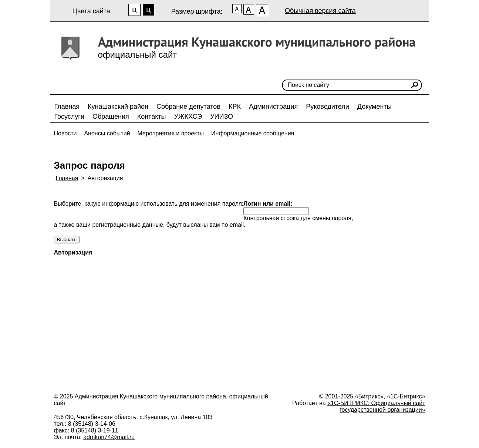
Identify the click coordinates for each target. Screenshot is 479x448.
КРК (235, 107)
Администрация (273, 107)
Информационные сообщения (253, 133)
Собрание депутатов (188, 107)
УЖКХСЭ (188, 117)
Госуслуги (69, 117)
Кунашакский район (118, 107)
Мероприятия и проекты (171, 133)
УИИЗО (222, 117)
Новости (65, 133)
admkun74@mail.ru (109, 437)
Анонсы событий (107, 133)
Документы (375, 107)
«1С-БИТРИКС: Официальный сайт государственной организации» (376, 406)
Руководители (328, 107)
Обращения (111, 117)
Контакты (152, 117)
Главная (67, 107)
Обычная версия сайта (320, 11)
